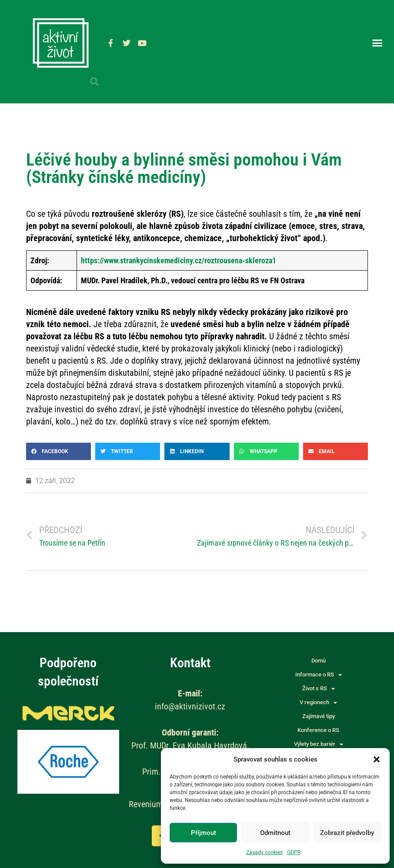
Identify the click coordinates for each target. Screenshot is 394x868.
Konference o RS (318, 730)
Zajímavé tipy (319, 716)
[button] (377, 759)
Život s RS (319, 689)
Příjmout (204, 833)
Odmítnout (275, 833)
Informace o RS (319, 675)
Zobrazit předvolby (347, 833)
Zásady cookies (264, 852)
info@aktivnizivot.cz (190, 706)
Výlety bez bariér (319, 744)
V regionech (318, 702)
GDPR (294, 852)
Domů (319, 661)
